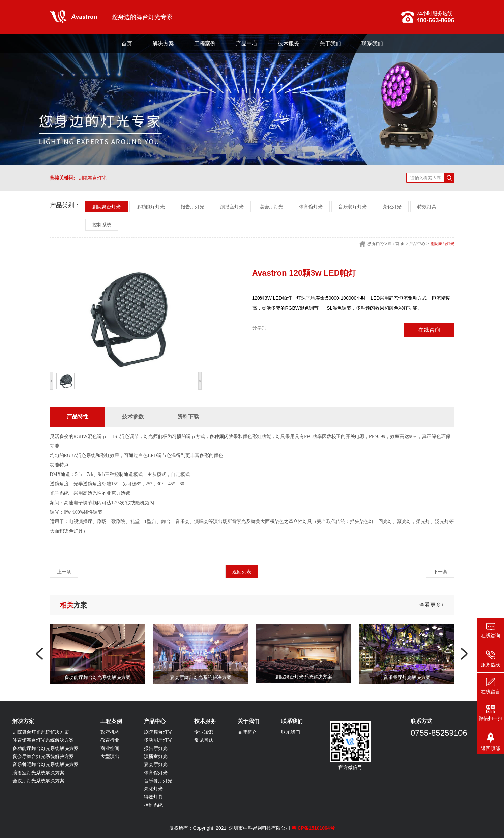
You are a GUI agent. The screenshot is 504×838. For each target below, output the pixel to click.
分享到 (259, 328)
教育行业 (110, 740)
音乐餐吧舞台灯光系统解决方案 (46, 764)
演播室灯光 (232, 207)
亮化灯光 (392, 207)
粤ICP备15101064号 (313, 828)
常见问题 (204, 740)
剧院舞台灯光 (92, 178)
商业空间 (110, 748)
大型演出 (110, 756)
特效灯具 (427, 207)
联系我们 (372, 43)
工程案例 (205, 43)
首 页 (400, 244)
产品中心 (247, 43)
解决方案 (163, 43)
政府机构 (110, 732)
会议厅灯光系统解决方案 (38, 781)
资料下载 (188, 417)
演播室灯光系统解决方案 (38, 773)
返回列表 (242, 572)
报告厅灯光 (192, 207)
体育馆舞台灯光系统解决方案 (43, 740)
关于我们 (330, 43)
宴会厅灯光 (271, 207)
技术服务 (289, 43)
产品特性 (78, 417)
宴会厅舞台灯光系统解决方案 (43, 756)
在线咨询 (429, 330)
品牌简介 (247, 732)
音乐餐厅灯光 (353, 207)
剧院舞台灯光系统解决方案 (41, 732)
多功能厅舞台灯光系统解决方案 (46, 748)
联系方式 (421, 721)
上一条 (64, 572)
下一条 (440, 572)
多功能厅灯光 (151, 207)
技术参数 (133, 417)
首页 (127, 43)
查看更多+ (432, 605)
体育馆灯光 (311, 207)
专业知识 (204, 732)
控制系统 (102, 225)
